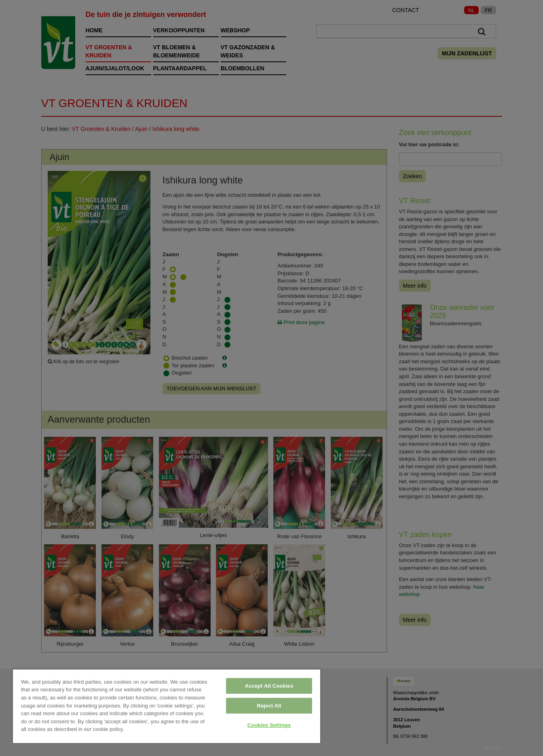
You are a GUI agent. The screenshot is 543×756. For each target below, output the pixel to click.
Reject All (269, 706)
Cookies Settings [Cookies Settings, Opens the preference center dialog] (269, 725)
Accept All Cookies (269, 686)
